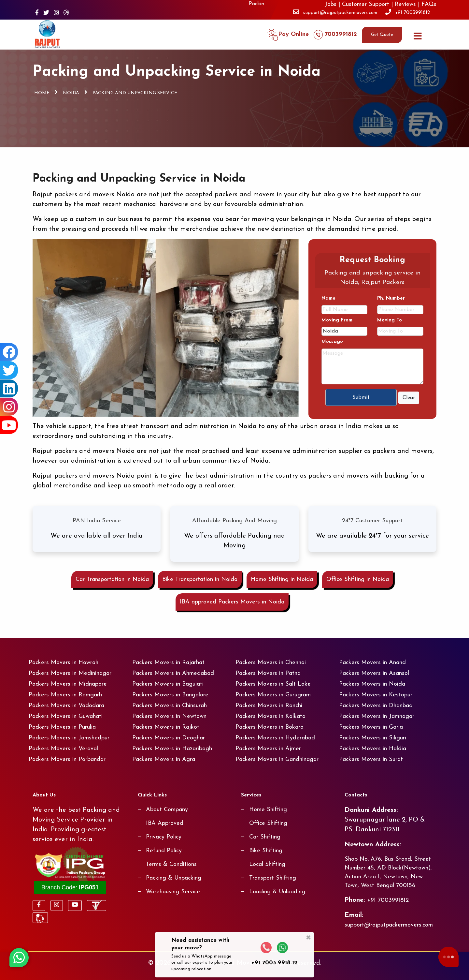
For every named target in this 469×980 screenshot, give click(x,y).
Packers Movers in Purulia (62, 728)
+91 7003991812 (413, 13)
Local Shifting (267, 865)
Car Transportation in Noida (112, 580)
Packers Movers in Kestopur (376, 695)
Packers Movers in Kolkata (270, 717)
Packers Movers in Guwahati (66, 717)
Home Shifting (268, 810)
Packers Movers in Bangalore (170, 695)
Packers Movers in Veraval (63, 749)
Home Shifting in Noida (282, 580)
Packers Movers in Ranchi (269, 706)
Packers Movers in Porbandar (67, 760)
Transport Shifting (273, 878)
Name (328, 299)
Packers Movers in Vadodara (66, 706)
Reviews (405, 4)
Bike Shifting (266, 851)
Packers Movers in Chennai (271, 663)
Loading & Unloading (277, 892)
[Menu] (418, 35)
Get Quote (382, 35)
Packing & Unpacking (174, 878)
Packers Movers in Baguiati (168, 684)
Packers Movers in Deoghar (169, 738)
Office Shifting (268, 824)
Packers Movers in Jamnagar (377, 717)
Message (332, 342)
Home (42, 93)
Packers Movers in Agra (164, 760)
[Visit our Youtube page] (9, 425)
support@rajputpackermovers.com (340, 13)
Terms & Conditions (171, 865)
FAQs (429, 4)
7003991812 (335, 35)
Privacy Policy (164, 837)
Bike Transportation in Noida (200, 580)
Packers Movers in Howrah (64, 663)
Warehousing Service (173, 892)
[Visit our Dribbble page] (66, 14)
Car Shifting (265, 837)
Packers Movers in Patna (268, 674)
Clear (409, 398)
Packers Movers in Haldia (373, 749)
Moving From (337, 321)
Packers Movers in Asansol (374, 674)
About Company (167, 810)
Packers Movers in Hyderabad (275, 738)
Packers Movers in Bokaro (270, 728)
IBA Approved (165, 824)
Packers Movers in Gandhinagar (277, 760)
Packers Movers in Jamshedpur (69, 738)
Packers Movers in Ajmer (268, 749)
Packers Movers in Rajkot (166, 728)
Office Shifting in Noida (358, 580)
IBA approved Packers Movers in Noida (232, 602)
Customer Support (366, 4)
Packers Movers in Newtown (169, 717)
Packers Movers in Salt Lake (273, 684)
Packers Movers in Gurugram (273, 695)
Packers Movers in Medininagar (70, 674)
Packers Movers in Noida (372, 684)
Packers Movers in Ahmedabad (173, 674)
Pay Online (288, 35)
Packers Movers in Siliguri (373, 738)
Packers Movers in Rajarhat (168, 663)
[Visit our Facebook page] (37, 14)
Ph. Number (391, 299)
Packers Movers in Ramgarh (65, 695)
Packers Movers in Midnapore (68, 684)
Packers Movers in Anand (372, 663)
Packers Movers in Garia (371, 728)
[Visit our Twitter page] (46, 14)
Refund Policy (164, 851)
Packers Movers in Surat (371, 760)
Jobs (331, 4)
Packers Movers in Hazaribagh (172, 749)
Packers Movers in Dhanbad (376, 706)
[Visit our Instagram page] (56, 14)
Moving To (390, 321)
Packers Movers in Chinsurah (170, 706)
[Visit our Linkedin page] (9, 388)
